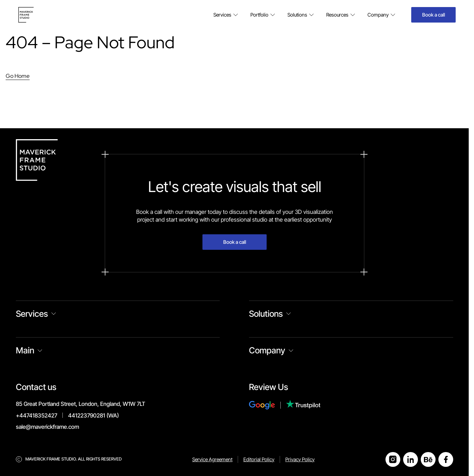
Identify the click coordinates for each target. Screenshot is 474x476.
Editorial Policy (259, 459)
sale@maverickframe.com (47, 427)
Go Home (18, 76)
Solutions (266, 314)
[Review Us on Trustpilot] (303, 405)
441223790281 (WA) (93, 415)
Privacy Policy (300, 459)
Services (32, 314)
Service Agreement (212, 459)
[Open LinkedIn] (411, 459)
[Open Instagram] (393, 459)
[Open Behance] (428, 459)
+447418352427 (37, 415)
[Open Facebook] (446, 459)
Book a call (434, 15)
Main (25, 350)
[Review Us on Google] (268, 405)
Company (267, 350)
